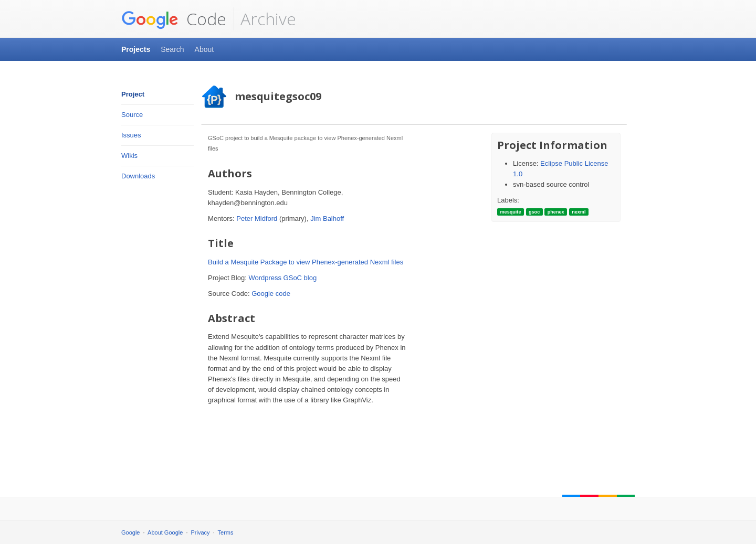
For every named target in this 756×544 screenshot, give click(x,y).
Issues (131, 135)
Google (130, 532)
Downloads (138, 176)
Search (172, 49)
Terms (226, 532)
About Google (165, 532)
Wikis (129, 156)
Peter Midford (257, 218)
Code (174, 19)
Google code (271, 294)
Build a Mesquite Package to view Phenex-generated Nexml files (306, 262)
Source (132, 115)
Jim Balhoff (327, 218)
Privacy (201, 532)
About (204, 49)
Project (133, 94)
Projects (136, 49)
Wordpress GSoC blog (282, 278)
